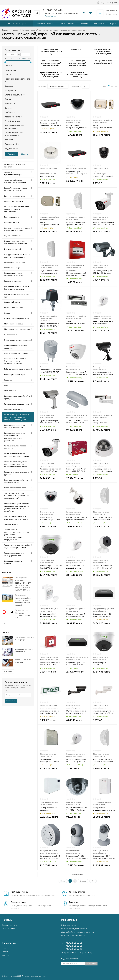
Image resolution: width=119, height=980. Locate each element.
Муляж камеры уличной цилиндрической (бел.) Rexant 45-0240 (103, 712)
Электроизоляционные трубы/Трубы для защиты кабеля (17, 546)
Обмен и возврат (67, 23)
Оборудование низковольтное (17, 340)
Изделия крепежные (13, 236)
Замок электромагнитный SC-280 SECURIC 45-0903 (103, 422)
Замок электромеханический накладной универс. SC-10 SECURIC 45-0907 (50, 223)
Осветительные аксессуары (16, 353)
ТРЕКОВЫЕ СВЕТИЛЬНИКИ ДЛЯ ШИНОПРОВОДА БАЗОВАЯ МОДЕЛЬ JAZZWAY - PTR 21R (23, 585)
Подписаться (11, 701)
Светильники (10, 391)
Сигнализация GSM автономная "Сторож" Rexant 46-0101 (49, 615)
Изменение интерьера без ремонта (24, 650)
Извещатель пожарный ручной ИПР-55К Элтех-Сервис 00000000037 (76, 274)
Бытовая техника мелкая (15, 196)
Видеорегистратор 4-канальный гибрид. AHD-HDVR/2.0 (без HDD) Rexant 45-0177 (51, 124)
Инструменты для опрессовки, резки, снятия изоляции (17, 256)
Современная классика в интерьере (24, 639)
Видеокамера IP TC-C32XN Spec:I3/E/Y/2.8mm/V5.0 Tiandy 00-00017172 (51, 567)
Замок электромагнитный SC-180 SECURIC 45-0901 (76, 322)
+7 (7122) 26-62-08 (73, 946)
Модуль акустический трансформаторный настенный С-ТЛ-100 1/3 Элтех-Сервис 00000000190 (103, 518)
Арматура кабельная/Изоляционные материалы (16, 181)
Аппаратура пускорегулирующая (13, 173)
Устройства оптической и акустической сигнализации (16, 518)
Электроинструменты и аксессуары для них (14, 554)
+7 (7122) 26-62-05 (73, 943)
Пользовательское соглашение (74, 936)
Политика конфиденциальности (74, 929)
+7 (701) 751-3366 (54, 10)
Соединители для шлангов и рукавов (16, 473)
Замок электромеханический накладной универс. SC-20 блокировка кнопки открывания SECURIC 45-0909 (103, 127)
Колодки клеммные (13, 281)
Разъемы (8, 380)
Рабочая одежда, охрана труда (17, 369)
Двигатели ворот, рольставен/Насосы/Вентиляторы (17, 229)
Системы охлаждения (13, 409)
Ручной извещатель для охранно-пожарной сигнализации (75, 268)
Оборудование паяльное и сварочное (16, 346)
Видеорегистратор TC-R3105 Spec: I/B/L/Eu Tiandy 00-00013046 (76, 664)
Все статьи (8, 671)
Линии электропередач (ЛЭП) (17, 318)
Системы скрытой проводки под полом (16, 447)
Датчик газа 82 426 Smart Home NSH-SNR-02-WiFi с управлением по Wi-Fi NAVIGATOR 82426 (50, 371)
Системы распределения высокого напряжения (15, 426)
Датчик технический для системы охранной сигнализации (49, 318)
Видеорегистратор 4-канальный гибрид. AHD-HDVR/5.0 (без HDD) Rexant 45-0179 (77, 173)
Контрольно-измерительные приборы (17, 295)
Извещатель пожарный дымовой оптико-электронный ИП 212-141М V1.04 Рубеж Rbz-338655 (103, 322)
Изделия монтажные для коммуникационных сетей (16, 242)
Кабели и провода (12, 268)
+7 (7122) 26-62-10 (73, 949)
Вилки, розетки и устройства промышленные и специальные (17, 209)
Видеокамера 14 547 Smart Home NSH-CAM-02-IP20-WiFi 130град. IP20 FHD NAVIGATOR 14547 (104, 857)
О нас (4, 948)
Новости (84, 23)
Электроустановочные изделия (14, 562)
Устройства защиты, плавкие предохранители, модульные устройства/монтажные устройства (17, 507)
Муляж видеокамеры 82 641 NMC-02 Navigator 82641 (103, 272)
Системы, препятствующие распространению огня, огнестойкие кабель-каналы (16, 464)
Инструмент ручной (13, 249)
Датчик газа (44, 367)
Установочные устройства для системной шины (17, 481)
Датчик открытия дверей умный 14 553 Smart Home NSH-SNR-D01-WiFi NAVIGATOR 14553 (77, 422)
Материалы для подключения (17, 329)
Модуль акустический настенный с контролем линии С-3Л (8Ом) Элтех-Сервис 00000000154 (103, 760)
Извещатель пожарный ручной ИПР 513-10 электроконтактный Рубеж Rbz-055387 (50, 664)
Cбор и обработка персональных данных (78, 932)
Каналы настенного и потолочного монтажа (14, 274)
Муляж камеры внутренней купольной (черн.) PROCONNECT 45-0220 (77, 127)
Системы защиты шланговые (17, 404)
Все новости (9, 624)
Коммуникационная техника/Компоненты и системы (17, 288)
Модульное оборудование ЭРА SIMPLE (22, 615)
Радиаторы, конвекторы (15, 374)
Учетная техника (11, 524)
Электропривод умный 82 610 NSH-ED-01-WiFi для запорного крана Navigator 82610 (50, 325)
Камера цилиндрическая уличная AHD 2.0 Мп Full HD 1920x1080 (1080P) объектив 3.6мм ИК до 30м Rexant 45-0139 (103, 223)
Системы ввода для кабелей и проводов (17, 397)
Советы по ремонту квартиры (23, 661)
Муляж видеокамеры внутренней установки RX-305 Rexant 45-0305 (103, 470)
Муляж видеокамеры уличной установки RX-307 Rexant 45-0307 (50, 422)
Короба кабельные (12, 302)
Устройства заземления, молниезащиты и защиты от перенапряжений (16, 496)
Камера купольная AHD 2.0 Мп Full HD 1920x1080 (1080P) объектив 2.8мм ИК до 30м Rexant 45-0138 (77, 373)
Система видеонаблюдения (50, 120)
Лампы (7, 313)
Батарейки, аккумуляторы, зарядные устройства (15, 189)
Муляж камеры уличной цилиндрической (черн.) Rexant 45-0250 (77, 712)
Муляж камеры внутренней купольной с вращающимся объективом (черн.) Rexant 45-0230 (104, 175)
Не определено (11, 335)
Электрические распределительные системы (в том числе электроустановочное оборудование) (17, 535)
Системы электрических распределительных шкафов (16, 455)
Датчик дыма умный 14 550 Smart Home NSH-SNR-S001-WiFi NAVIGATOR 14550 (51, 857)
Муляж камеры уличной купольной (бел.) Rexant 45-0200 (77, 518)
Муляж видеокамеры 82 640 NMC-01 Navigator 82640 (77, 809)
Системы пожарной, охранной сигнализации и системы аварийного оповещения (17, 417)
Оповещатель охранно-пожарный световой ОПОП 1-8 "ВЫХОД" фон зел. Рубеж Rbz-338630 (50, 712)
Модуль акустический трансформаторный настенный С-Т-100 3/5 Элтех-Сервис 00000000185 (49, 272)
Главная (5, 30)
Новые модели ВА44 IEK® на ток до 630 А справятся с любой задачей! (23, 602)
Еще (112, 23)
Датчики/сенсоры (12, 222)
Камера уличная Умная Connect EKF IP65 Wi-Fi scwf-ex (76, 470)
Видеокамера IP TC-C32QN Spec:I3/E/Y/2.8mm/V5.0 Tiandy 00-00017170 (103, 664)
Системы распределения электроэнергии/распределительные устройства (15, 437)
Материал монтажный (14, 324)
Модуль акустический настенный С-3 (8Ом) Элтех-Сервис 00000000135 (76, 615)
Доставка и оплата (45, 23)
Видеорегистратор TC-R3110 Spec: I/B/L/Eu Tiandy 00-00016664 (102, 615)
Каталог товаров (19, 23)
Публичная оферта (69, 925)
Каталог (15, 30)
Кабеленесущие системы (15, 262)
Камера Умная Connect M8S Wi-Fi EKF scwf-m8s (103, 567)
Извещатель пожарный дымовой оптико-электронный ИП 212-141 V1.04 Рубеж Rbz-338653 (77, 567)
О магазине (99, 23)
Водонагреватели (12, 217)
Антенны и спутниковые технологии (15, 165)
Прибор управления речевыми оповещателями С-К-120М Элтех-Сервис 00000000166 (49, 809)
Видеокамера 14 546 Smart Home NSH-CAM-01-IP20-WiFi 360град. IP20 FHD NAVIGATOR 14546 (77, 857)
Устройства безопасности (15, 488)
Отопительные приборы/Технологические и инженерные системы (15, 361)
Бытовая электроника (13, 201)
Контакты (6, 955)
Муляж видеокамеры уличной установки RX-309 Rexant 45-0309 (103, 373)
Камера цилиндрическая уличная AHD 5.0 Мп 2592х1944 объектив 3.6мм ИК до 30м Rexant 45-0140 (50, 470)
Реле (6, 385)
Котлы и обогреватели (14, 307)
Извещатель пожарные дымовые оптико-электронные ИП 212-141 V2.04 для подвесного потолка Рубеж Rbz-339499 (51, 175)
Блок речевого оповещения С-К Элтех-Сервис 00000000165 (50, 760)
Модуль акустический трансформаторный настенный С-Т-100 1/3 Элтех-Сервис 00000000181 (76, 223)
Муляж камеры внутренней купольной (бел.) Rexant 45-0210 (50, 518)
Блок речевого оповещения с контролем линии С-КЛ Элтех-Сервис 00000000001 (104, 809)
